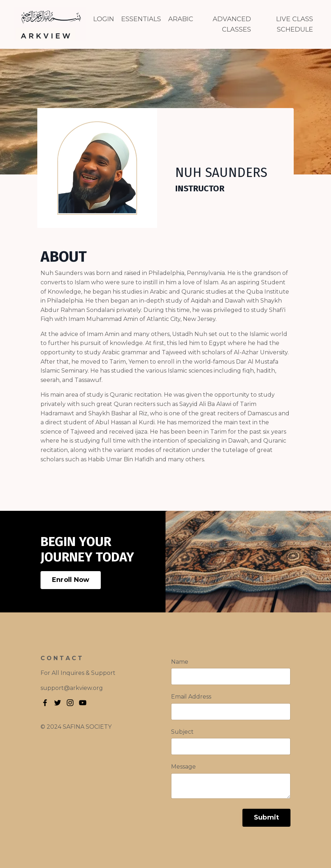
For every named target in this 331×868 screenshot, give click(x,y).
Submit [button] (267, 817)
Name (180, 662)
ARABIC (181, 19)
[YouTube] (83, 703)
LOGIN (104, 19)
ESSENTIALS (141, 19)
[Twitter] (58, 703)
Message (183, 767)
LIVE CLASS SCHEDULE (295, 24)
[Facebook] (45, 703)
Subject (182, 732)
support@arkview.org (72, 688)
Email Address (191, 697)
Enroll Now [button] (71, 580)
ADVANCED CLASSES (232, 24)
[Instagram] (70, 703)
